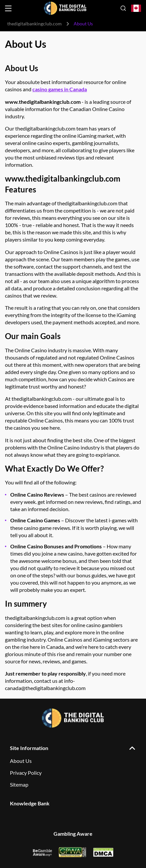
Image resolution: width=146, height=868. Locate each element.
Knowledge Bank (30, 803)
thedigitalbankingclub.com (35, 24)
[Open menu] (8, 8)
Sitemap (19, 784)
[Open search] (123, 8)
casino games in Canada (60, 89)
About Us (21, 761)
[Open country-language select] (136, 8)
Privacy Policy (26, 773)
